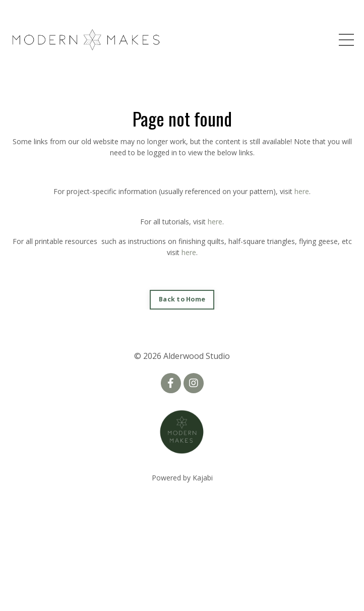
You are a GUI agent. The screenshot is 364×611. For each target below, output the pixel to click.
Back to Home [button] (182, 299)
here (302, 191)
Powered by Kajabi (182, 478)
